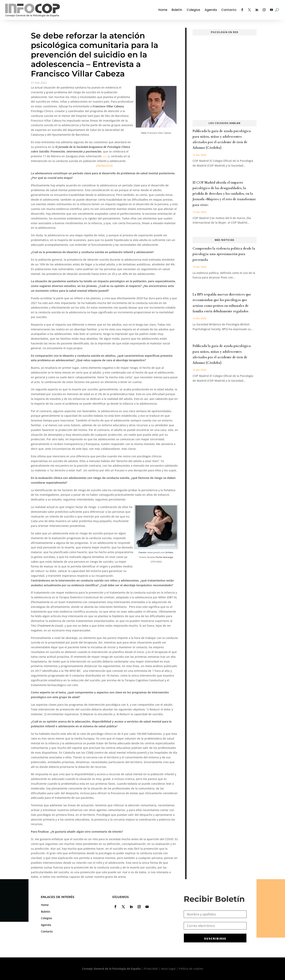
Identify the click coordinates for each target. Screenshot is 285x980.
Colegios (193, 10)
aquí (105, 156)
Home (163, 10)
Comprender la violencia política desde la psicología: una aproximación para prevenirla (224, 254)
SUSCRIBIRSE (215, 939)
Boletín (177, 10)
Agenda (211, 10)
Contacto (229, 10)
